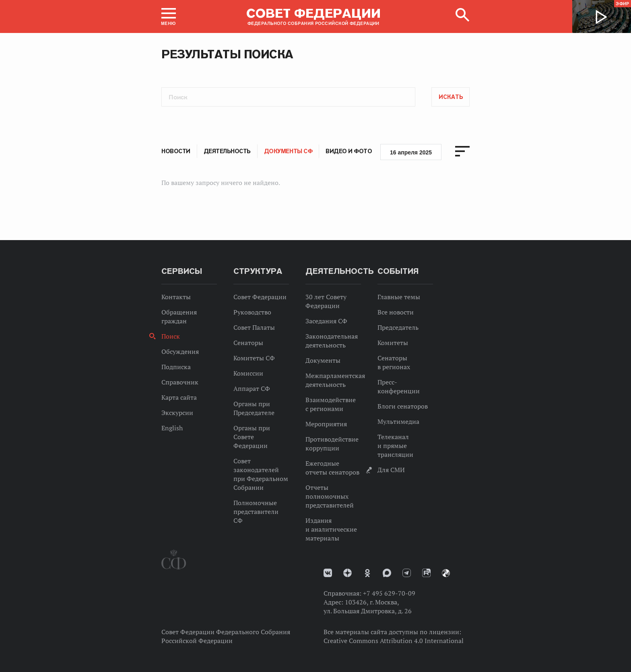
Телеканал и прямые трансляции (395, 446)
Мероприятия (326, 424)
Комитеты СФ (254, 358)
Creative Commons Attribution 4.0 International (394, 641)
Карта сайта (179, 397)
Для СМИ (391, 470)
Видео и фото (349, 151)
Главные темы (399, 297)
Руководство (252, 312)
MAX (387, 573)
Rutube (426, 573)
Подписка (176, 367)
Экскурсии (177, 413)
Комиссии (248, 373)
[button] (169, 16)
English (172, 428)
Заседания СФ (326, 321)
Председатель (398, 327)
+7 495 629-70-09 (389, 593)
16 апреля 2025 (411, 152)
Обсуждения (180, 351)
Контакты (176, 297)
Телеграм (407, 573)
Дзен (347, 573)
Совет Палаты (254, 327)
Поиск (171, 336)
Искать (451, 97)
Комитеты (393, 343)
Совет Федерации (260, 297)
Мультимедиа (398, 421)
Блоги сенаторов (403, 406)
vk (328, 573)
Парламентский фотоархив (446, 573)
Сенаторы (248, 343)
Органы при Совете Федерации (252, 437)
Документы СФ (288, 151)
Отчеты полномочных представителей (330, 496)
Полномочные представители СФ (256, 512)
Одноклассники (367, 573)
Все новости (396, 312)
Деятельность (227, 151)
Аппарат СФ (252, 388)
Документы (323, 360)
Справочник (180, 382)
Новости (176, 151)
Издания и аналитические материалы (331, 529)
